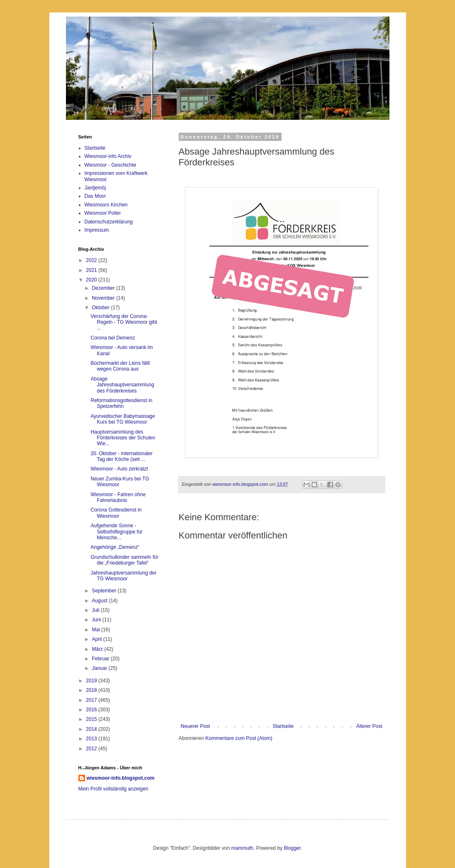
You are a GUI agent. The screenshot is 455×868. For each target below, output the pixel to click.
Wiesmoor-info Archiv (108, 156)
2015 (92, 719)
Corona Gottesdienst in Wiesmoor (116, 513)
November (104, 298)
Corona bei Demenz (113, 338)
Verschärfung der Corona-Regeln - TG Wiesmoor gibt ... (124, 322)
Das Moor (95, 196)
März (98, 649)
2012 (92, 749)
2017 (92, 700)
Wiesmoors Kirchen (106, 205)
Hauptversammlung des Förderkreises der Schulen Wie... (123, 438)
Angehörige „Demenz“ (115, 547)
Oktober (101, 308)
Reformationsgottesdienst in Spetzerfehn (121, 403)
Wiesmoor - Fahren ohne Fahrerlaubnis (118, 497)
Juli (96, 610)
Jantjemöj (95, 188)
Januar (100, 668)
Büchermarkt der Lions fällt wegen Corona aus (120, 366)
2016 (92, 710)
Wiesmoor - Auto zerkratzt (119, 469)
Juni (97, 620)
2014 (92, 729)
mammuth (242, 848)
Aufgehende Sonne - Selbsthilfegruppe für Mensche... (116, 532)
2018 (92, 690)
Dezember (104, 288)
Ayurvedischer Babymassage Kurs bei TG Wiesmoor (123, 419)
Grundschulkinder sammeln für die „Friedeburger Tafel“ (124, 560)
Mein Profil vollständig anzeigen (113, 789)
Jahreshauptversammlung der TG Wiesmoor (123, 576)
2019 (92, 681)
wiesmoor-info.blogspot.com (121, 778)
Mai (96, 630)
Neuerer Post (196, 726)
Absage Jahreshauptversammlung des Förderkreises (122, 385)
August (100, 601)
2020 (92, 280)
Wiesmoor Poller (103, 213)
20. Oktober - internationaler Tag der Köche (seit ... (121, 456)
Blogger (292, 848)
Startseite (283, 726)
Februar (101, 659)
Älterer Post (369, 726)
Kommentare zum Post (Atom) (239, 738)
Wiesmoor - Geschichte (111, 165)
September (105, 591)
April (97, 639)
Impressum (97, 230)
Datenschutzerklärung (109, 222)
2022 (92, 260)
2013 (92, 739)
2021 (92, 270)
